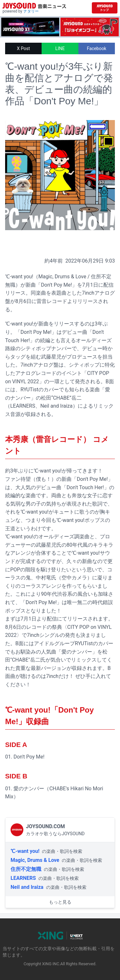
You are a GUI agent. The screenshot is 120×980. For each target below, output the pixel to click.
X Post (24, 48)
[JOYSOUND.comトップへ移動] (105, 8)
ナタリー (31, 11)
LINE (60, 48)
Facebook (96, 48)
